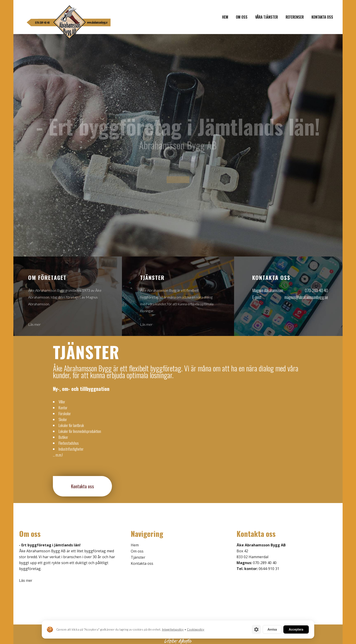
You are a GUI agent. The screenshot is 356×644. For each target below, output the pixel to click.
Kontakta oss (83, 486)
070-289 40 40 (316, 290)
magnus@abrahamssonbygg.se (306, 297)
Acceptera (296, 629)
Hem (135, 545)
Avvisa (272, 629)
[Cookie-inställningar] (256, 629)
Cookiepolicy (196, 629)
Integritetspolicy (173, 629)
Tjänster (138, 557)
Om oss (137, 551)
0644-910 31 (269, 569)
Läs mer (34, 324)
